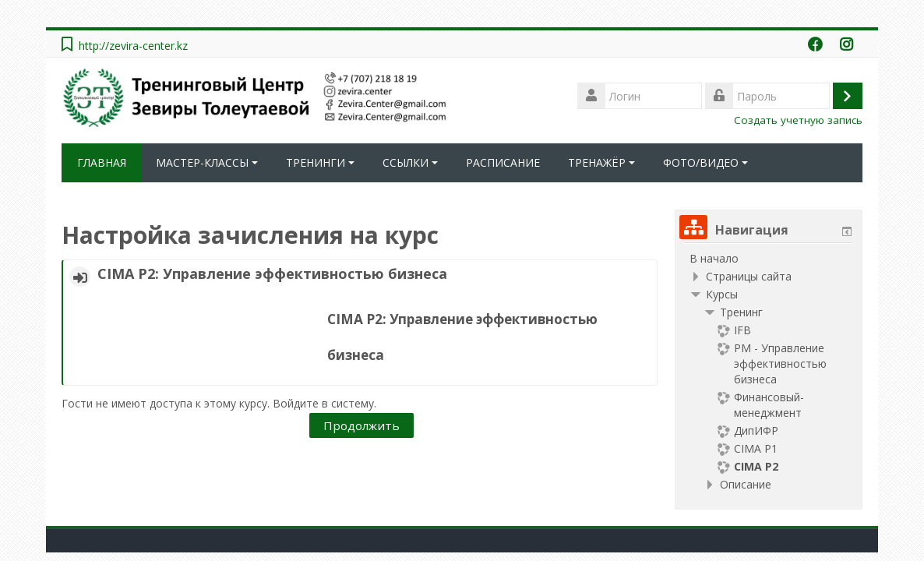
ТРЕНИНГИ (320, 162)
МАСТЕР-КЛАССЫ (207, 162)
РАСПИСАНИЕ (503, 162)
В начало (714, 258)
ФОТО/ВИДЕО (705, 162)
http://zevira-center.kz (133, 46)
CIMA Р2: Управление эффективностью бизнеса (272, 273)
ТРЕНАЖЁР (601, 162)
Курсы (722, 294)
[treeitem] (768, 259)
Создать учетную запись (798, 120)
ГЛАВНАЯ (102, 162)
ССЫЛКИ (410, 162)
